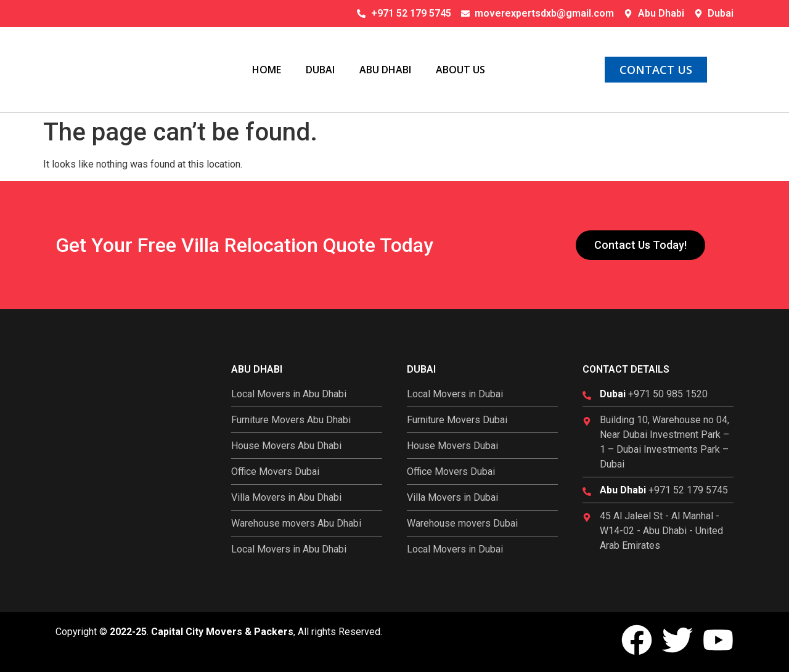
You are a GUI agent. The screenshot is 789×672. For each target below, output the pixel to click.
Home (267, 70)
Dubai (320, 70)
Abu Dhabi (385, 70)
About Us (460, 70)
